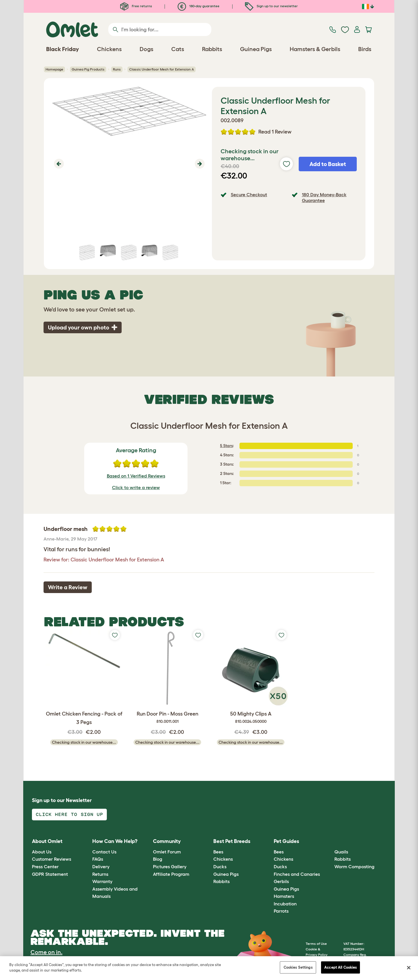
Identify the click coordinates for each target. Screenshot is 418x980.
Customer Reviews (52, 859)
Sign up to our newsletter (271, 6)
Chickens (223, 859)
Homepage (54, 69)
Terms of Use (316, 944)
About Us (42, 852)
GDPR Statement (50, 874)
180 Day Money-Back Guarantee (324, 197)
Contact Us (104, 852)
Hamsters (284, 896)
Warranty (102, 881)
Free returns (136, 6)
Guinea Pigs (226, 874)
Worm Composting (354, 866)
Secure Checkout (249, 194)
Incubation (285, 904)
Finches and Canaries (297, 874)
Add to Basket (328, 164)
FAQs (98, 859)
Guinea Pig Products (88, 69)
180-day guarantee (199, 6)
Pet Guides (287, 841)
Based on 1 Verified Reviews (136, 476)
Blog (158, 859)
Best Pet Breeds (232, 841)
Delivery (101, 866)
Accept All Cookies (340, 967)
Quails (341, 852)
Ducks (220, 866)
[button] (58, 164)
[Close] (409, 968)
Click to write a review (136, 487)
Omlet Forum (167, 852)
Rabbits (221, 881)
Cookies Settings (298, 967)
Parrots (281, 911)
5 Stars (226, 446)
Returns (100, 874)
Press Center (45, 866)
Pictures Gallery (170, 866)
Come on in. (46, 952)
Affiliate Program (171, 874)
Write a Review (68, 587)
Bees (218, 852)
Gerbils (281, 881)
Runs (117, 69)
